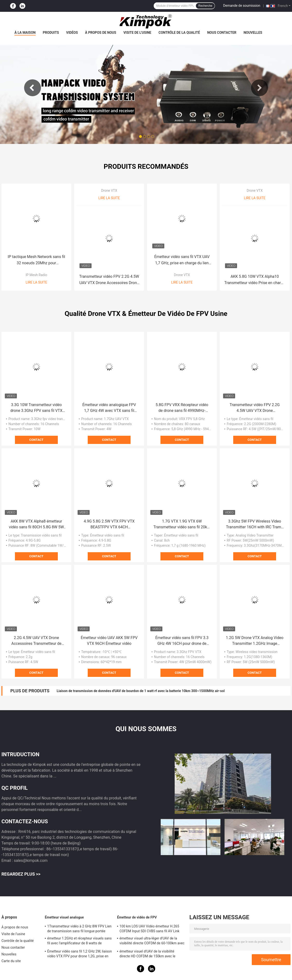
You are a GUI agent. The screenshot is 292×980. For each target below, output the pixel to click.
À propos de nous (101, 33)
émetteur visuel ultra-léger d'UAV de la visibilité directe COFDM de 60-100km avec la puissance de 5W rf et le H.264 (152, 941)
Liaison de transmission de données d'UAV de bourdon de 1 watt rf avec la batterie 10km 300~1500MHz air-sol (141, 691)
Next (259, 88)
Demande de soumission (242, 6)
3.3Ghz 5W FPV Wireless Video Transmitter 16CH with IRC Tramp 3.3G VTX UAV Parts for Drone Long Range (255, 524)
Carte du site (11, 961)
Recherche (205, 6)
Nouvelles (253, 33)
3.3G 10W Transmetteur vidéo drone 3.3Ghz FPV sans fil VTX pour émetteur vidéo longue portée (36, 408)
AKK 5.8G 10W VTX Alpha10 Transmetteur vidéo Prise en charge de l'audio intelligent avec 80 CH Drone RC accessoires (255, 280)
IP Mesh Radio (36, 275)
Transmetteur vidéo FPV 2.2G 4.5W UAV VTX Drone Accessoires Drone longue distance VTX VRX (109, 280)
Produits (51, 33)
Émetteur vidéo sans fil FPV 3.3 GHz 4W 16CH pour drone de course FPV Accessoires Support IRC (182, 641)
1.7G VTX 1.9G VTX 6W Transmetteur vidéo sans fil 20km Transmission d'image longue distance (182, 524)
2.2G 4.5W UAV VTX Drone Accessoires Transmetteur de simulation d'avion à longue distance (36, 641)
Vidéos (72, 33)
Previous (33, 88)
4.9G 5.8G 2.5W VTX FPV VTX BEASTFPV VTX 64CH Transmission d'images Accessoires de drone (109, 524)
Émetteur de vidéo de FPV (137, 917)
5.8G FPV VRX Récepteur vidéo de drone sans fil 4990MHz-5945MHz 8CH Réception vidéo (182, 408)
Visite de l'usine (137, 33)
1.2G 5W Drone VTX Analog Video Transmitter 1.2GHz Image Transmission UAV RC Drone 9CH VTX (255, 641)
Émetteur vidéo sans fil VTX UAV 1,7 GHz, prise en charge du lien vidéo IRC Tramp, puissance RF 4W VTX (182, 260)
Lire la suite (36, 282)
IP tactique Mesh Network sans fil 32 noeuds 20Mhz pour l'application (36, 260)
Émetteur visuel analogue (64, 917)
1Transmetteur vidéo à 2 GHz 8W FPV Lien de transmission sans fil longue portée (79, 929)
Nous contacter (222, 33)
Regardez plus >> (21, 874)
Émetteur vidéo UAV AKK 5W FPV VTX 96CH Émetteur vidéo (109, 641)
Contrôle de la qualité (179, 33)
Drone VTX (109, 191)
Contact (36, 440)
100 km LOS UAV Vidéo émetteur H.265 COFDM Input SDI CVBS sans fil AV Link (149, 929)
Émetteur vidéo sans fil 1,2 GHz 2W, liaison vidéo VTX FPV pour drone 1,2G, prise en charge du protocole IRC (80, 954)
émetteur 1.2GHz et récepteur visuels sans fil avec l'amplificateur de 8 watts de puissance (80, 941)
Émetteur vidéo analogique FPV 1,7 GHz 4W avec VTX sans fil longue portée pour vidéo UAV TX (109, 408)
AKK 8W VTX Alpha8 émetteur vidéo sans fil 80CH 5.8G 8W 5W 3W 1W (36, 524)
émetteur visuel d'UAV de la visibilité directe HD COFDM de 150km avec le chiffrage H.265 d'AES (147, 954)
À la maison (25, 33)
